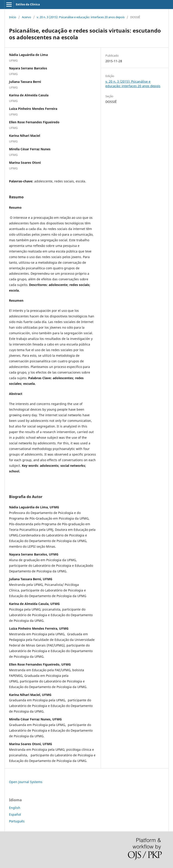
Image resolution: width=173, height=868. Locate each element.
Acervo (26, 17)
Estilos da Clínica (28, 4)
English (15, 808)
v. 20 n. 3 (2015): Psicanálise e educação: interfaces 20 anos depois (81, 17)
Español (15, 814)
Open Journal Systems (26, 782)
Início (13, 17)
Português (17, 821)
